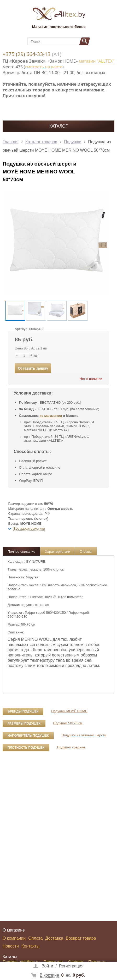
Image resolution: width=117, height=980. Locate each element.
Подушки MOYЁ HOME (69, 711)
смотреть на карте (44, 67)
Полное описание (21, 552)
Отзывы (86, 552)
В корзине (49, 975)
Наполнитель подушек (28, 736)
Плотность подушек (26, 748)
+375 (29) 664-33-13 (27, 54)
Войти (47, 966)
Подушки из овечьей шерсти (84, 735)
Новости (11, 946)
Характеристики (57, 552)
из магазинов (51, 416)
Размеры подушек (24, 724)
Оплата (35, 938)
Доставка (54, 938)
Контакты (30, 946)
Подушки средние (71, 747)
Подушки (73, 142)
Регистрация (71, 966)
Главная (11, 142)
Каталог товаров (41, 142)
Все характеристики (29, 529)
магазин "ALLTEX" (96, 61)
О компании (14, 938)
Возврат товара (81, 938)
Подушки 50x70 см (68, 723)
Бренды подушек (23, 711)
